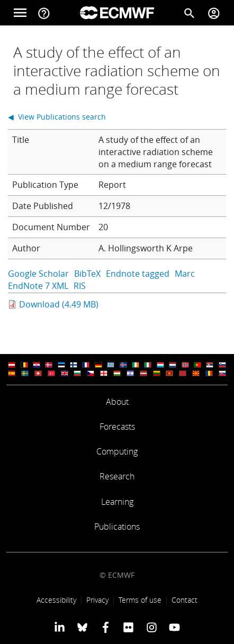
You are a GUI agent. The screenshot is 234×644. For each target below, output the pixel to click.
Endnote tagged (138, 274)
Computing (117, 451)
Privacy (97, 600)
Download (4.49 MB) (59, 304)
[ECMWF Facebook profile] (106, 627)
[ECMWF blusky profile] (82, 627)
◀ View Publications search (57, 117)
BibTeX (87, 274)
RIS (80, 286)
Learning (117, 502)
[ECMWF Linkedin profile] (60, 627)
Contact (184, 600)
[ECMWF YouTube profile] (174, 627)
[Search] (190, 13)
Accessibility (56, 600)
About (117, 402)
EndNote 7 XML (38, 286)
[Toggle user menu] (214, 13)
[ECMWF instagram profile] (151, 627)
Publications (117, 527)
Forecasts (117, 427)
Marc (185, 274)
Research (117, 476)
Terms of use (140, 600)
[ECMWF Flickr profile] (128, 627)
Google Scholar (38, 274)
